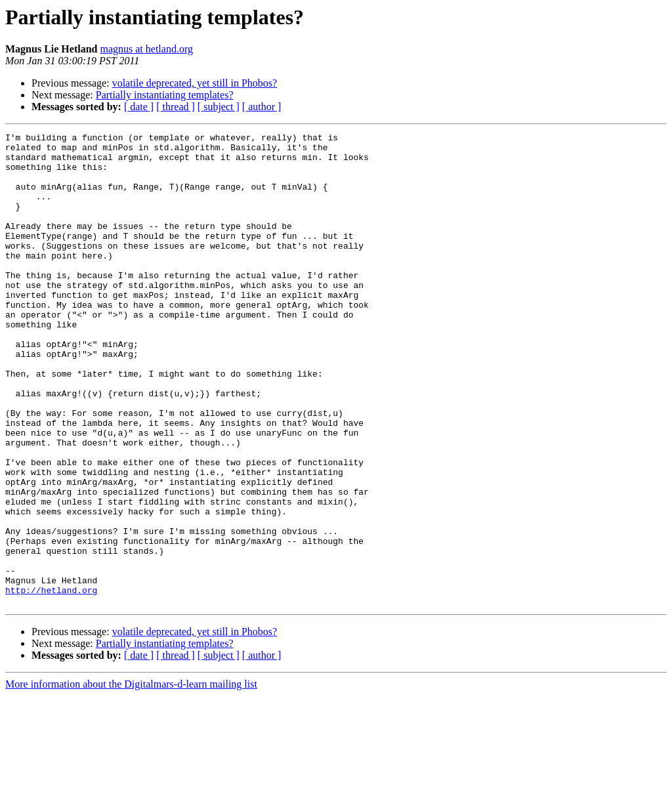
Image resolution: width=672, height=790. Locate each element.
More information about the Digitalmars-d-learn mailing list (131, 779)
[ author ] (262, 107)
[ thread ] (176, 107)
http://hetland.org (51, 682)
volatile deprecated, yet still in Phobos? (195, 83)
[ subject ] (219, 107)
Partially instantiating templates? (165, 95)
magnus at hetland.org (146, 49)
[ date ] (139, 107)
